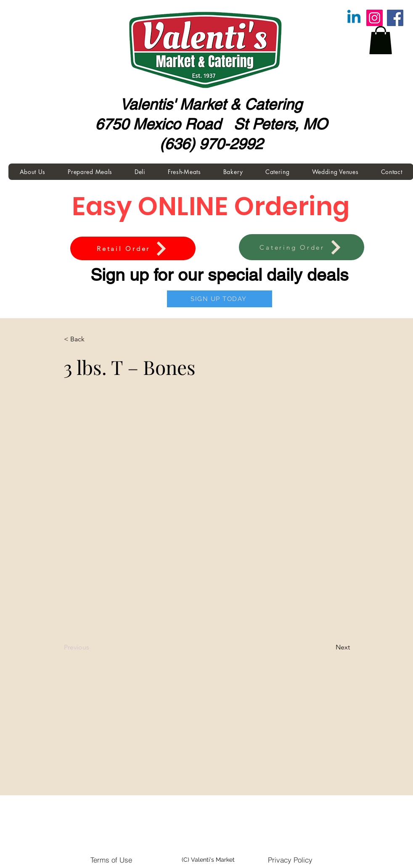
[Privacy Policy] (290, 860)
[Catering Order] (302, 247)
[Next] (329, 647)
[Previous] (92, 647)
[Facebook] (395, 18)
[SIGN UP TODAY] (220, 299)
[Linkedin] (354, 18)
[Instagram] (375, 18)
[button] (381, 40)
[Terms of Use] (111, 860)
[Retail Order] (133, 248)
